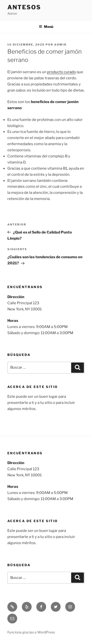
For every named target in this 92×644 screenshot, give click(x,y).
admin (60, 45)
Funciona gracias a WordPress (31, 632)
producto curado (61, 72)
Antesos (24, 7)
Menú (46, 27)
